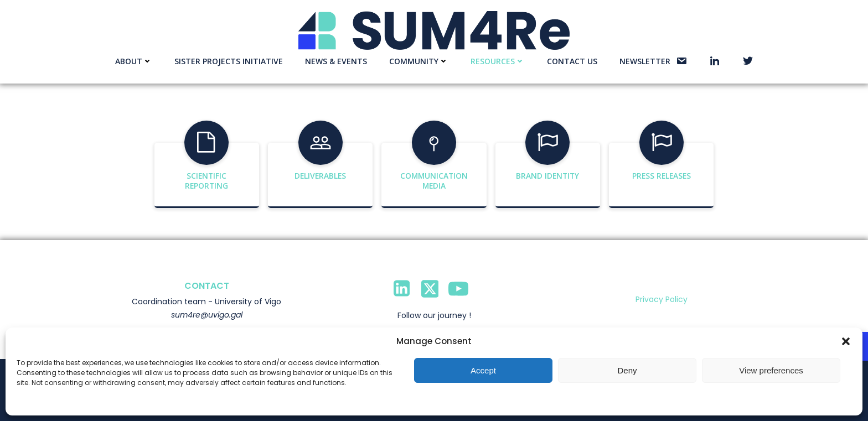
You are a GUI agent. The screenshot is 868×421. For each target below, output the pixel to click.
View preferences (771, 370)
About (134, 61)
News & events (336, 61)
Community (419, 61)
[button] (846, 341)
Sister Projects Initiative (229, 61)
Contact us (572, 61)
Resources (498, 61)
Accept (483, 370)
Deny (627, 370)
